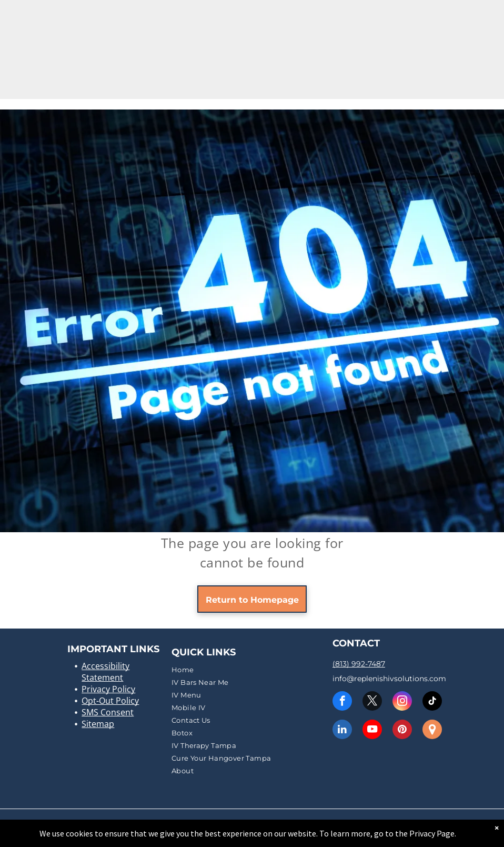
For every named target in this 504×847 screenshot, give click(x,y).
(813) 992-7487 (359, 664)
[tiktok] (432, 702)
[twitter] (372, 702)
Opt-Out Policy (110, 701)
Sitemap (98, 724)
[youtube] (372, 731)
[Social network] (432, 731)
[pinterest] (402, 731)
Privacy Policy (108, 689)
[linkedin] (342, 731)
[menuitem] (251, 670)
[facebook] (342, 702)
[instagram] (402, 702)
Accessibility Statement (105, 672)
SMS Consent (108, 712)
